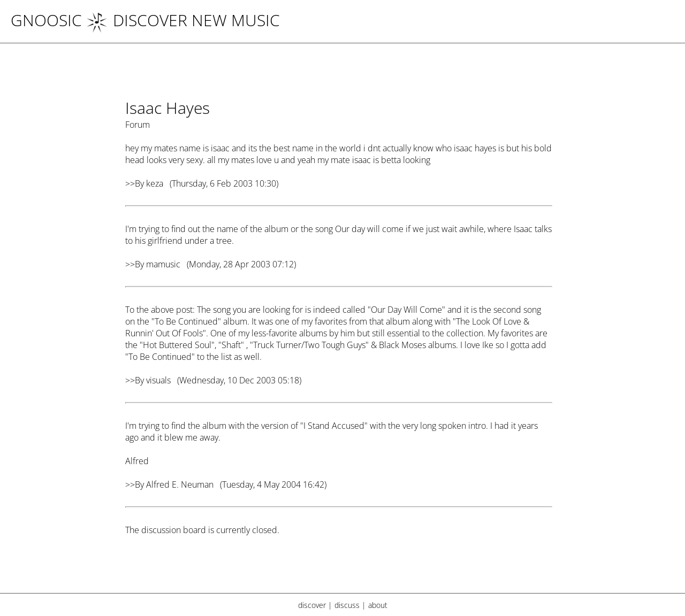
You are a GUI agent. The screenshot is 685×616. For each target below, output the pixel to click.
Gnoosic (46, 20)
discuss (347, 605)
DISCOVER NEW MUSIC (183, 20)
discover (312, 605)
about (378, 605)
